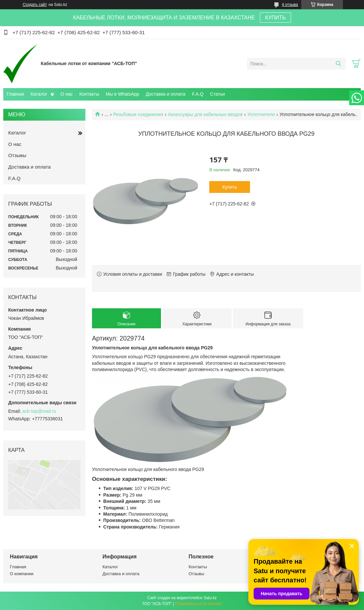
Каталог (39, 94)
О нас (67, 94)
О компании (22, 574)
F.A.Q (198, 94)
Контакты (89, 94)
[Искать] (338, 64)
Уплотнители (261, 114)
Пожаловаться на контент (198, 604)
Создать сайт (35, 5)
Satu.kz (210, 598)
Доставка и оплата (166, 94)
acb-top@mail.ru (39, 411)
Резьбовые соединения (138, 114)
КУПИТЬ (275, 18)
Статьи (217, 94)
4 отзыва (290, 5)
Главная (15, 94)
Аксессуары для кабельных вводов (205, 114)
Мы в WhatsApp (123, 94)
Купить (230, 187)
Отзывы (17, 155)
